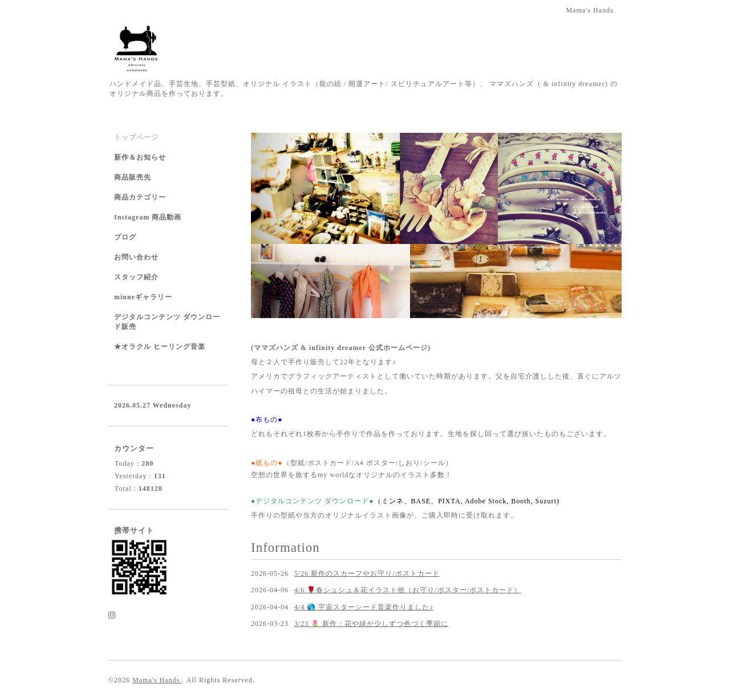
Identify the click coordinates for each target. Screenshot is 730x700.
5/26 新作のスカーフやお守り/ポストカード (367, 573)
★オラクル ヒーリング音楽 (160, 347)
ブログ (125, 237)
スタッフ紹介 (136, 277)
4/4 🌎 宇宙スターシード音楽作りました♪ (364, 607)
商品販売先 (133, 177)
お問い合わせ (136, 257)
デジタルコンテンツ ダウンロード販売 (167, 322)
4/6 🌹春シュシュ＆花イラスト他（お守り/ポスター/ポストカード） (408, 590)
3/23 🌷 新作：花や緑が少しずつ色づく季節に (371, 624)
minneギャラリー (143, 297)
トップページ (136, 137)
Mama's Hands (157, 680)
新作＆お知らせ (140, 157)
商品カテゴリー (140, 197)
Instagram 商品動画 (148, 217)
